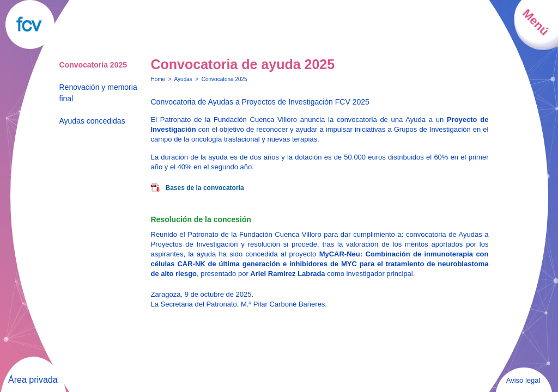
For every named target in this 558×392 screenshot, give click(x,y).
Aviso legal (523, 380)
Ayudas (183, 79)
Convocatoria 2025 (93, 65)
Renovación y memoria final (98, 93)
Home (158, 79)
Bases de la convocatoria (205, 188)
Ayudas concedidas (92, 121)
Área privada (33, 380)
